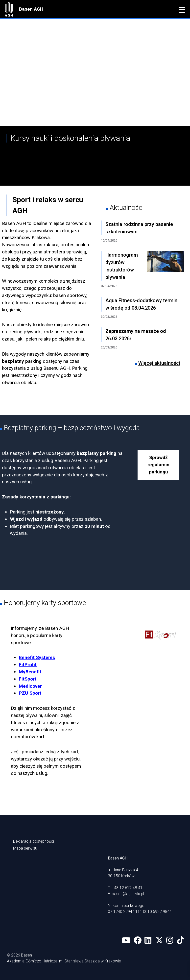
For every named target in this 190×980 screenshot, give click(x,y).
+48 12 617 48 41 (127, 888)
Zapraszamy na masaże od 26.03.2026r (136, 335)
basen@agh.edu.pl (128, 894)
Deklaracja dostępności (34, 841)
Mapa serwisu (25, 848)
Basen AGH (31, 9)
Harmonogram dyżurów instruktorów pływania (122, 266)
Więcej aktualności (159, 363)
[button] (182, 10)
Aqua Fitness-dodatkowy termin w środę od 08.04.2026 (141, 304)
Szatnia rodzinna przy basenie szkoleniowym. (139, 228)
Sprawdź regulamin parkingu (158, 465)
